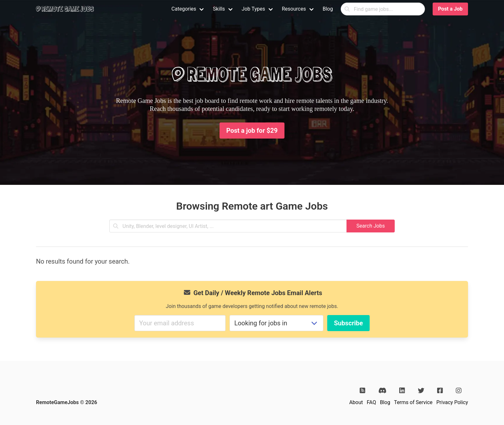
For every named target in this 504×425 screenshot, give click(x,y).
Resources (294, 9)
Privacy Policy (452, 402)
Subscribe (348, 323)
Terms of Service (413, 402)
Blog (328, 9)
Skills (219, 9)
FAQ (371, 402)
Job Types (253, 9)
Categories (184, 9)
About (356, 402)
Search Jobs (371, 226)
